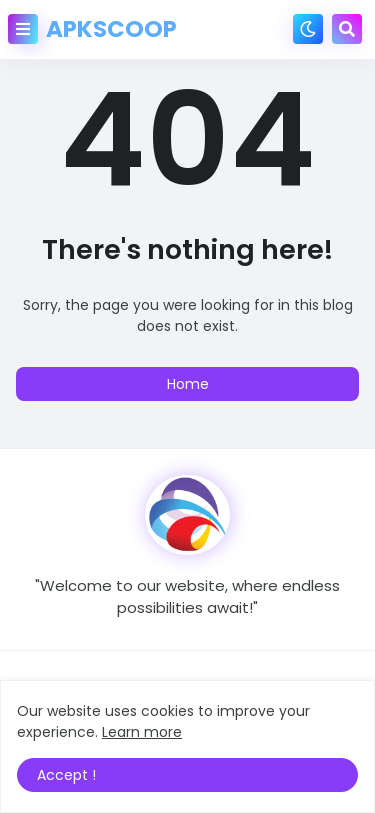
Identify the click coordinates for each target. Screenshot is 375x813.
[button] (23, 29)
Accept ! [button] (66, 775)
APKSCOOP (111, 29)
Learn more (142, 732)
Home (188, 384)
